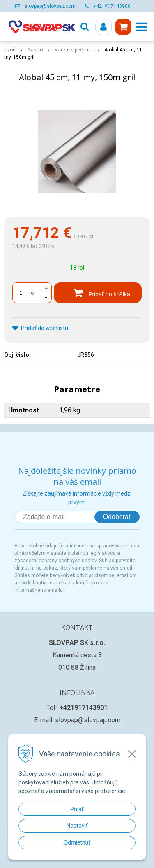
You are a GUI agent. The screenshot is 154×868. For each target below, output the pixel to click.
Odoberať (117, 517)
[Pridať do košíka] (98, 293)
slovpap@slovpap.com (50, 6)
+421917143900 (112, 6)
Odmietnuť (77, 842)
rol (32, 293)
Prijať (77, 809)
